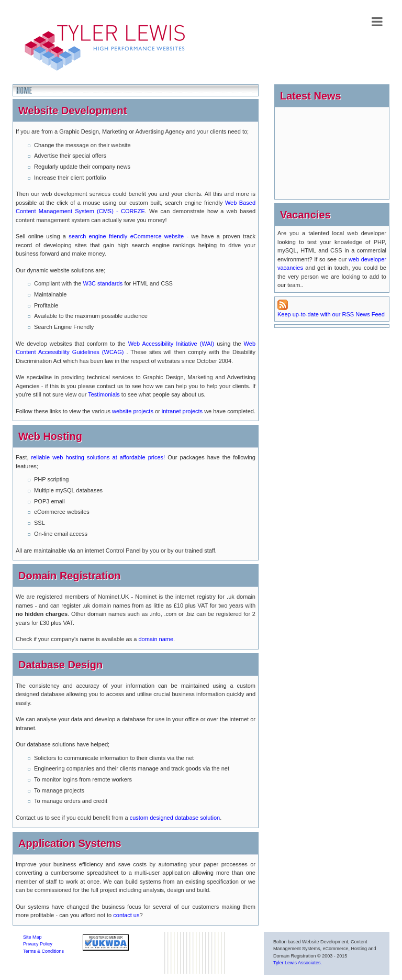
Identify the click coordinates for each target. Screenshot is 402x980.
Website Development (72, 111)
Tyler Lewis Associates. (298, 963)
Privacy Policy (38, 944)
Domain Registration (70, 576)
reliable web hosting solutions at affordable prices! (98, 457)
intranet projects (182, 411)
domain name (156, 639)
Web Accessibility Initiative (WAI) (171, 344)
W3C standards (102, 283)
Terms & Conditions (43, 951)
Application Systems (70, 843)
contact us (126, 915)
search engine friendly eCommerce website (126, 236)
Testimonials (104, 394)
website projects (133, 411)
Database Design (60, 665)
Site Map (32, 937)
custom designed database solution (175, 818)
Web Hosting (50, 436)
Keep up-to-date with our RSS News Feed (331, 309)
